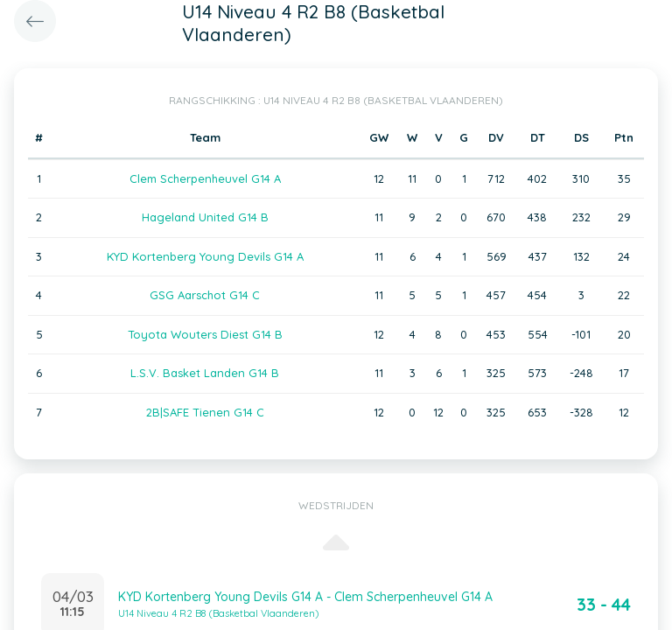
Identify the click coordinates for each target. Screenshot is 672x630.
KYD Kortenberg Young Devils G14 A (205, 256)
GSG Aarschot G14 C (205, 295)
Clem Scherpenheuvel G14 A (205, 178)
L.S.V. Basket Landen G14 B (205, 373)
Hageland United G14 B (205, 217)
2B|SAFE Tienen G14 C (205, 412)
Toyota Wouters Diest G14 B (205, 334)
